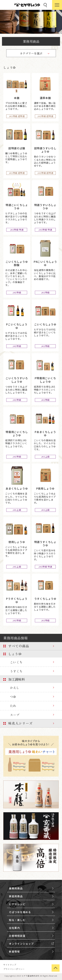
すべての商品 (19, 646)
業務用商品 (31, 41)
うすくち (16, 671)
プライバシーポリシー (14, 969)
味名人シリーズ (20, 723)
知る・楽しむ (17, 920)
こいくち (16, 662)
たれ (13, 706)
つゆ (13, 697)
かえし (15, 688)
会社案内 (14, 928)
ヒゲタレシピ (17, 904)
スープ (15, 715)
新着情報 (14, 951)
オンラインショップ (21, 944)
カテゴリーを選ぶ (31, 53)
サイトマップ (10, 965)
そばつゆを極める (20, 912)
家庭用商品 (16, 896)
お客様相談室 (17, 936)
